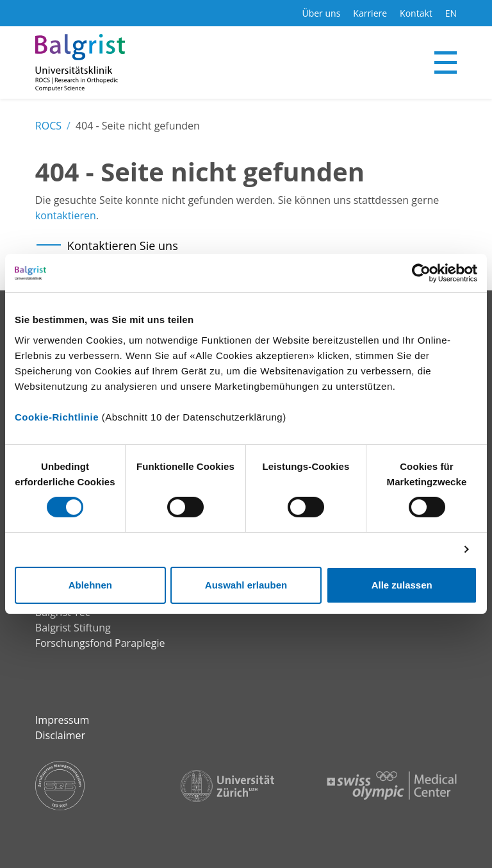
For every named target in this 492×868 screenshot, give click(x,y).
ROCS (48, 126)
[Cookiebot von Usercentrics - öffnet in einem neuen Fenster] (421, 273)
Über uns (321, 13)
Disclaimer (60, 735)
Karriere (370, 13)
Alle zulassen (402, 585)
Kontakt (416, 13)
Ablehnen (90, 585)
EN (451, 13)
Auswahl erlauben (246, 585)
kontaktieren (66, 215)
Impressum (62, 720)
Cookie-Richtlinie (57, 416)
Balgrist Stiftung (73, 628)
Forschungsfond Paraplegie (100, 643)
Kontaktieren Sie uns (123, 246)
